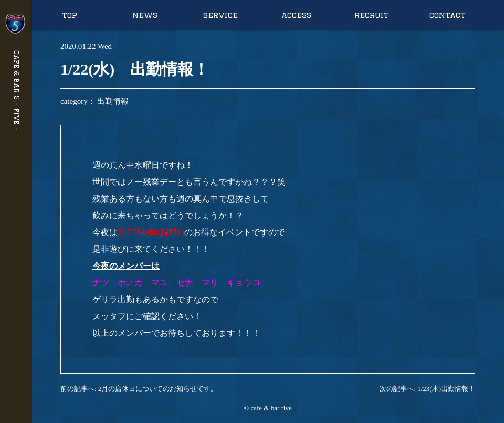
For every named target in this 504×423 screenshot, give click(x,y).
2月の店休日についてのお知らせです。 (158, 389)
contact (448, 15)
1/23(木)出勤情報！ (446, 389)
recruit (372, 15)
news (145, 15)
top (70, 15)
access (296, 15)
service (220, 15)
